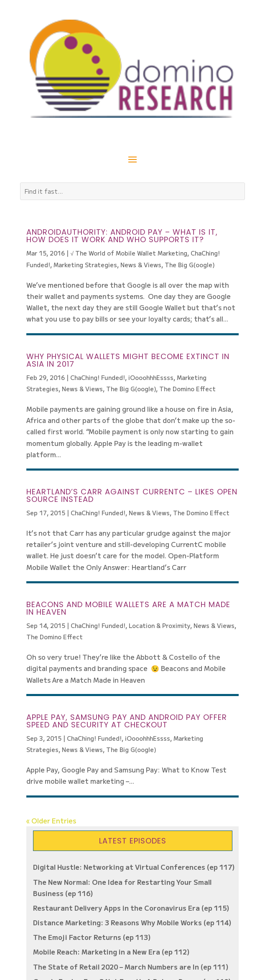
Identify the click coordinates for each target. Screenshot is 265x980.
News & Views (141, 265)
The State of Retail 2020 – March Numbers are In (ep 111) (131, 967)
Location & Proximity (159, 625)
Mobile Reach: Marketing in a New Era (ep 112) (111, 952)
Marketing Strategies (85, 265)
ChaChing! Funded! (98, 377)
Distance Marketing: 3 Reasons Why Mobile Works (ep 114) (132, 922)
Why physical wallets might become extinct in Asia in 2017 (128, 360)
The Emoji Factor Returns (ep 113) (92, 937)
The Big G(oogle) (190, 265)
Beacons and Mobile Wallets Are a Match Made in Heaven (128, 608)
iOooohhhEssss (151, 377)
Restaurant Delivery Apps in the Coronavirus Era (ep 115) (131, 908)
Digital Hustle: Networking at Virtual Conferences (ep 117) (134, 867)
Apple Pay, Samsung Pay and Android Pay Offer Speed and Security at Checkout (127, 721)
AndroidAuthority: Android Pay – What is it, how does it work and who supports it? (122, 236)
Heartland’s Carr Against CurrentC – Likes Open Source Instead (132, 495)
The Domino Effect (187, 389)
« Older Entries (51, 820)
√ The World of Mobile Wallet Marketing (129, 253)
